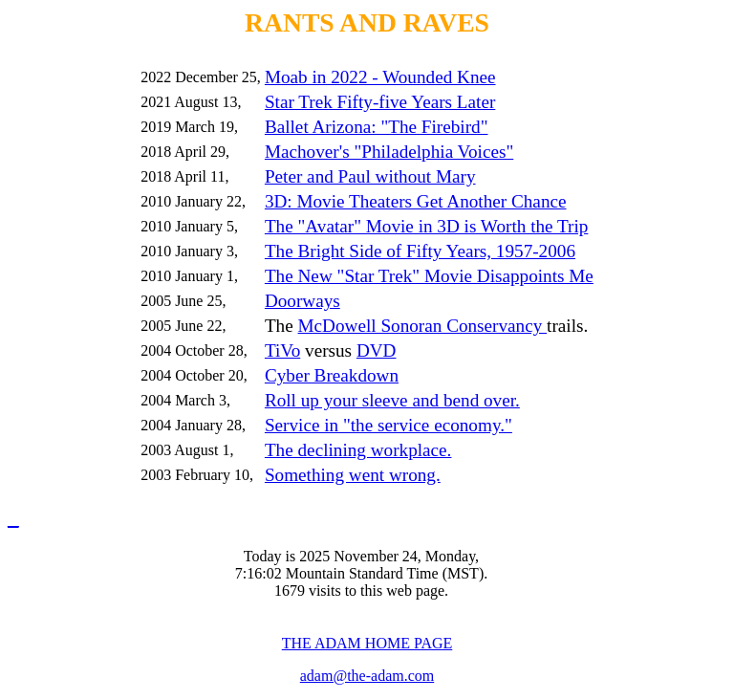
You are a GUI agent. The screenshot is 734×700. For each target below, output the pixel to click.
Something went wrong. (353, 475)
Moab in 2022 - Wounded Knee (380, 77)
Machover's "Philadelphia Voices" (389, 152)
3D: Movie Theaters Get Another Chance (416, 201)
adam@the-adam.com (367, 676)
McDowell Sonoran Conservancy (423, 326)
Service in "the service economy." (389, 425)
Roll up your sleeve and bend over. (392, 400)
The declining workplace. (358, 450)
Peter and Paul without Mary (370, 176)
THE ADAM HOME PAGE (367, 643)
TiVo (282, 350)
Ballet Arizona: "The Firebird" (377, 127)
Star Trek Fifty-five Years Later (380, 102)
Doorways (302, 301)
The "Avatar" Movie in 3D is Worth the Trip (427, 226)
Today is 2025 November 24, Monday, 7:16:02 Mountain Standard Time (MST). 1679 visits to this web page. (361, 573)
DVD (377, 350)
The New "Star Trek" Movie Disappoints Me (429, 276)
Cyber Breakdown (332, 375)
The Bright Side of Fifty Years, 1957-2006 (420, 251)
